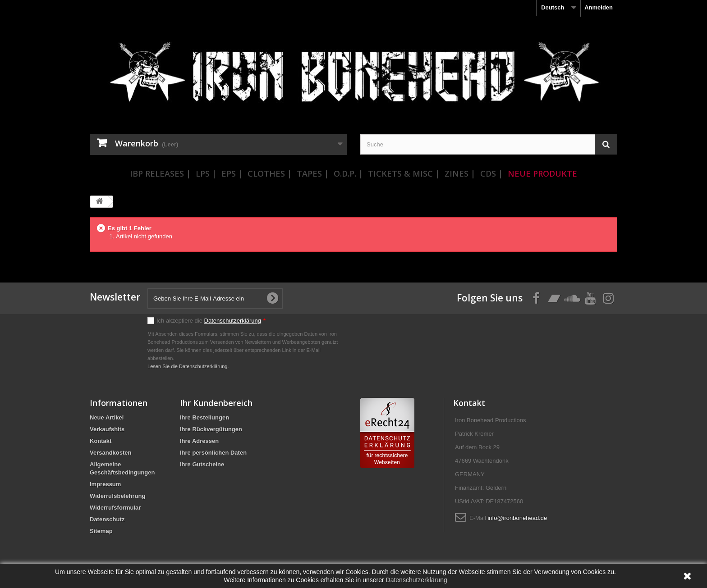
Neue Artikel (107, 417)
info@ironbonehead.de (517, 518)
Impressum (105, 484)
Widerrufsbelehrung (117, 496)
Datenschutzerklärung (233, 321)
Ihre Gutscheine (202, 464)
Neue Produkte (542, 173)
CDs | (491, 173)
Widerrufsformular (115, 508)
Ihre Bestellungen (204, 417)
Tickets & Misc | (404, 173)
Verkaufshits (107, 429)
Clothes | (270, 173)
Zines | (460, 173)
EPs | (232, 173)
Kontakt (101, 441)
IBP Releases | (160, 173)
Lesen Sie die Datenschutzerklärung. (188, 366)
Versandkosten (111, 453)
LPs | (206, 173)
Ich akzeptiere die (211, 321)
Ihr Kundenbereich (216, 403)
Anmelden (599, 7)
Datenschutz (107, 519)
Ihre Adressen (199, 441)
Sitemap (101, 531)
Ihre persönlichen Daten (213, 453)
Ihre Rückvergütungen (211, 429)
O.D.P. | (348, 173)
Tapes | (313, 173)
